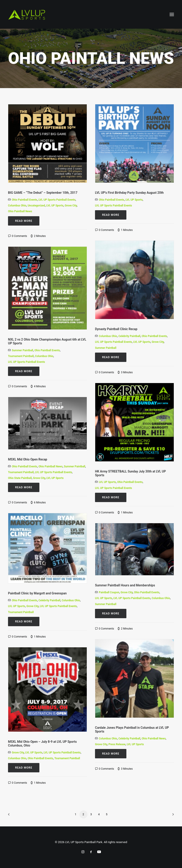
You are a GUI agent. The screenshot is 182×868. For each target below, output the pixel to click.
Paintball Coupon (109, 592)
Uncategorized (36, 206)
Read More (24, 221)
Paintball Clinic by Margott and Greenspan (37, 593)
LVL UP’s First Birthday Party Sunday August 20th (129, 193)
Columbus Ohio (17, 206)
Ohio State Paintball (20, 478)
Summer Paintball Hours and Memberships (125, 585)
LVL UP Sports (55, 206)
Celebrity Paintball (129, 336)
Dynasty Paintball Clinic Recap (116, 329)
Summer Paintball (106, 348)
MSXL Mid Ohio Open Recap (28, 459)
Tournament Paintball (21, 356)
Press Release (117, 744)
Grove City (71, 206)
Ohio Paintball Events (24, 200)
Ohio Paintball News (20, 211)
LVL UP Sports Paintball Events (57, 200)
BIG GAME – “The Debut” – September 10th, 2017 (43, 193)
